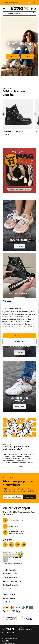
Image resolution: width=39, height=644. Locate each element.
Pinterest (24, 545)
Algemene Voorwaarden (8, 643)
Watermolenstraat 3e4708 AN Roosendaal (16, 532)
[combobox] (19, 13)
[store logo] (19, 8)
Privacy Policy (5, 641)
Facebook (5, 545)
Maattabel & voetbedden (12, 581)
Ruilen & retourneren (10, 577)
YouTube (18, 545)
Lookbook (6, 602)
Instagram (11, 545)
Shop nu (19, 246)
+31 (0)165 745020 (16, 520)
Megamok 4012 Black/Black (14, 131)
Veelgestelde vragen (10, 573)
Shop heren (20, 407)
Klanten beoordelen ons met (12, 3)
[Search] (34, 13)
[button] (32, 3)
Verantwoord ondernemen (9, 638)
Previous (3, 114)
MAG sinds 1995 (9, 598)
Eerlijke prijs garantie (10, 585)
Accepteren (20, 336)
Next (35, 114)
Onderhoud (7, 589)
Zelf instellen (20, 342)
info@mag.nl (13, 526)
